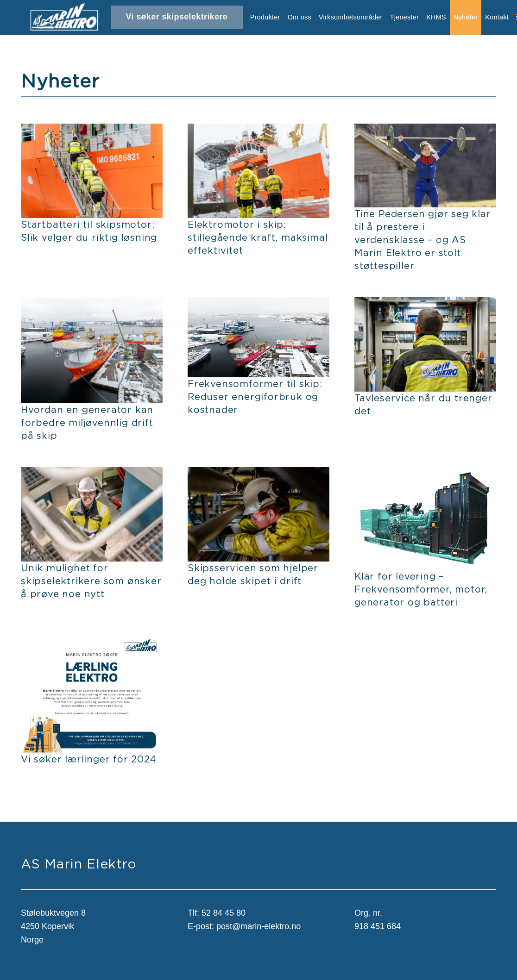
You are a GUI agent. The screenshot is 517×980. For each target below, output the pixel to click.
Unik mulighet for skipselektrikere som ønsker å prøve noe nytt (91, 581)
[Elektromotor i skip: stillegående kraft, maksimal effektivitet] (258, 130)
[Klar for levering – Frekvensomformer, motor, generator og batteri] (425, 474)
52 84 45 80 (224, 913)
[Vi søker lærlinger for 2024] (92, 640)
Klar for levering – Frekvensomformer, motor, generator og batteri (421, 589)
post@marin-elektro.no (258, 926)
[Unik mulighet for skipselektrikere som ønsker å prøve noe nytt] (92, 474)
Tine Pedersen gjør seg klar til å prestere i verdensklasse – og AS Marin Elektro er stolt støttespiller (423, 240)
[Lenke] (64, 18)
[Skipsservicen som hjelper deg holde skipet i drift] (258, 474)
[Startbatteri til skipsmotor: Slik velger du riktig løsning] (92, 130)
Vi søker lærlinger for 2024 (89, 759)
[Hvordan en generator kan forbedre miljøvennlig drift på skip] (92, 304)
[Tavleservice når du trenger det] (425, 304)
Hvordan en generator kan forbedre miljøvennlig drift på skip (87, 422)
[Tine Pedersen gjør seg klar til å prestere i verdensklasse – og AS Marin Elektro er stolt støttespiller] (425, 130)
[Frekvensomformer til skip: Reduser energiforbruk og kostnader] (258, 304)
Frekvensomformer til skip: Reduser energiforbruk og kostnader (255, 396)
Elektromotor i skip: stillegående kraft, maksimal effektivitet (258, 237)
